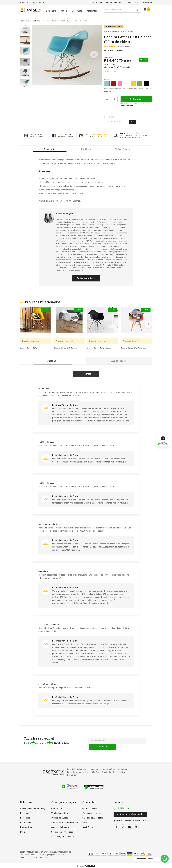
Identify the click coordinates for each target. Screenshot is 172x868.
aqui (104, 135)
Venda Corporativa (113, 2)
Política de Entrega (60, 816)
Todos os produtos (86, 280)
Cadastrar (135, 745)
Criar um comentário (86, 378)
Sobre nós (26, 800)
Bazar (85, 821)
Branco (126, 80)
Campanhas (89, 800)
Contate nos (57, 807)
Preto (145, 80)
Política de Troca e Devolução (64, 821)
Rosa (119, 80)
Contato (118, 800)
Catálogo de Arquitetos (93, 816)
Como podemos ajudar (65, 800)
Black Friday (88, 826)
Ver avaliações (123, 45)
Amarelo (132, 80)
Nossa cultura (26, 826)
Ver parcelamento (111, 69)
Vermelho (112, 80)
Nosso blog (25, 816)
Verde (139, 80)
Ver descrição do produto (113, 49)
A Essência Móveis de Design (33, 807)
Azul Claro (106, 80)
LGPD (23, 830)
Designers (25, 811)
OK (132, 120)
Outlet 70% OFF (90, 807)
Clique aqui (133, 87)
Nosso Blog (97, 2)
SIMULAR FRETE (109, 116)
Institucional (26, 821)
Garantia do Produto (60, 826)
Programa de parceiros (92, 811)
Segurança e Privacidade (62, 830)
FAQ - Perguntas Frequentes (64, 835)
